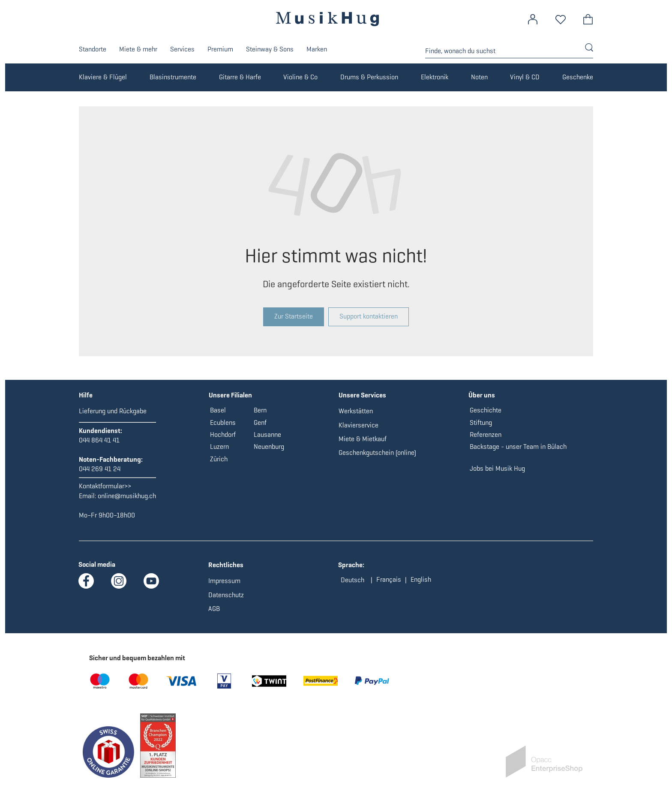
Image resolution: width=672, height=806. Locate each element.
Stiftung (481, 423)
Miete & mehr (138, 49)
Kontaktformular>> (105, 486)
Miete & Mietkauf (363, 439)
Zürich (219, 459)
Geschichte (486, 410)
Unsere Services (362, 395)
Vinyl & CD (525, 77)
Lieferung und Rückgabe (113, 411)
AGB (214, 609)
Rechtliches (226, 565)
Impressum (224, 581)
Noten (479, 77)
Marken (317, 49)
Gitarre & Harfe (240, 77)
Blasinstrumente (173, 77)
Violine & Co (300, 77)
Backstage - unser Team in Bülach (518, 447)
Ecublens (223, 423)
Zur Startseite (294, 316)
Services (182, 49)
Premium (220, 49)
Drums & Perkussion (369, 77)
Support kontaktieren (369, 316)
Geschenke (578, 77)
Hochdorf (223, 435)
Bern (260, 410)
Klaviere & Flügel (103, 77)
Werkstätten (356, 411)
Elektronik (435, 77)
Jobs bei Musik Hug (497, 468)
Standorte (93, 49)
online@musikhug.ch (127, 496)
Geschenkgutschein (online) (377, 453)
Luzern (219, 447)
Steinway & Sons (270, 49)
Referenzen (486, 435)
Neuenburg (269, 447)
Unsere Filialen (230, 395)
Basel (218, 410)
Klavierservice (358, 425)
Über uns (482, 395)
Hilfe (86, 395)
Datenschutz (226, 595)
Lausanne (267, 435)
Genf (260, 423)
